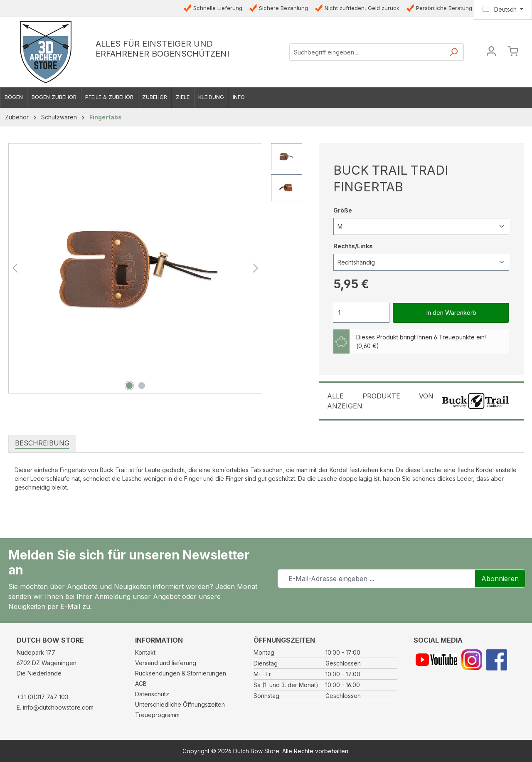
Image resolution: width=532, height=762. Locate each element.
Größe (343, 210)
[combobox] (367, 52)
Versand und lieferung (166, 663)
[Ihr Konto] (491, 52)
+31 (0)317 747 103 (42, 697)
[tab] (42, 443)
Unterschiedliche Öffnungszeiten (180, 704)
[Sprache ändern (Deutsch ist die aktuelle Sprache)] (503, 10)
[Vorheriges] (15, 268)
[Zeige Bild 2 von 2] (142, 386)
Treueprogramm (157, 715)
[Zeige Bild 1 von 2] (129, 386)
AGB (141, 684)
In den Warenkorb (451, 313)
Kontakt (145, 652)
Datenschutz (152, 694)
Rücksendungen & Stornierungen (181, 673)
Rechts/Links (353, 246)
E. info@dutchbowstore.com (55, 707)
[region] (155, 268)
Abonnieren (500, 579)
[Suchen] (453, 55)
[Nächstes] (256, 268)
